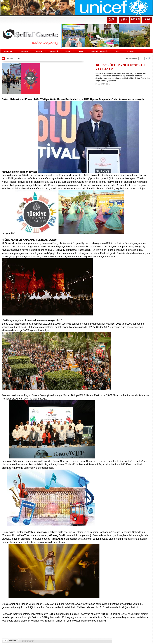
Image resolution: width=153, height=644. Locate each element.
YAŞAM (80, 51)
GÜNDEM (25, 51)
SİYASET (130, 51)
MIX (118, 51)
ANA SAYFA (9, 51)
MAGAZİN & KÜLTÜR (100, 51)
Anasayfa (10, 58)
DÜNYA (39, 51)
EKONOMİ (54, 51)
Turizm (17, 58)
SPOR (68, 51)
